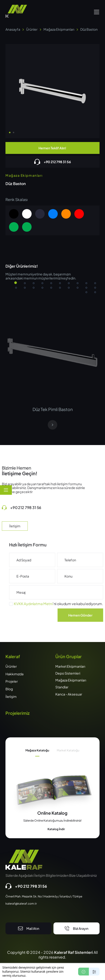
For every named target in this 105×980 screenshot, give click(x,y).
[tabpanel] (52, 821)
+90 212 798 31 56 (52, 162)
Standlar (62, 687)
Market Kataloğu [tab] (68, 750)
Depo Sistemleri (68, 673)
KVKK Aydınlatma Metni (47, 604)
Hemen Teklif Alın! (52, 148)
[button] (97, 11)
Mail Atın (29, 928)
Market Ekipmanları (70, 666)
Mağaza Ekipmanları (71, 680)
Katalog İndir (52, 829)
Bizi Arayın (76, 928)
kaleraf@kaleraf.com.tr (21, 904)
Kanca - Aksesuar (69, 694)
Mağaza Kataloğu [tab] (37, 750)
